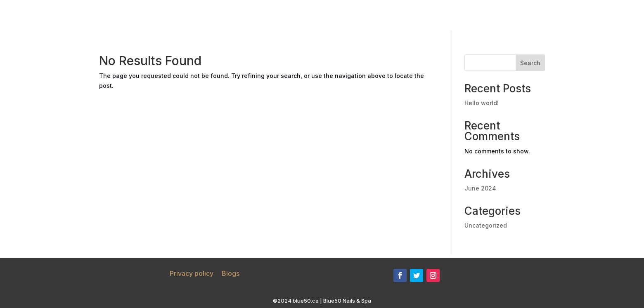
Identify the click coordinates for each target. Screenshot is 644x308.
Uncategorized (486, 225)
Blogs (231, 273)
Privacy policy (192, 273)
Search (530, 63)
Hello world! (482, 103)
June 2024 (480, 188)
